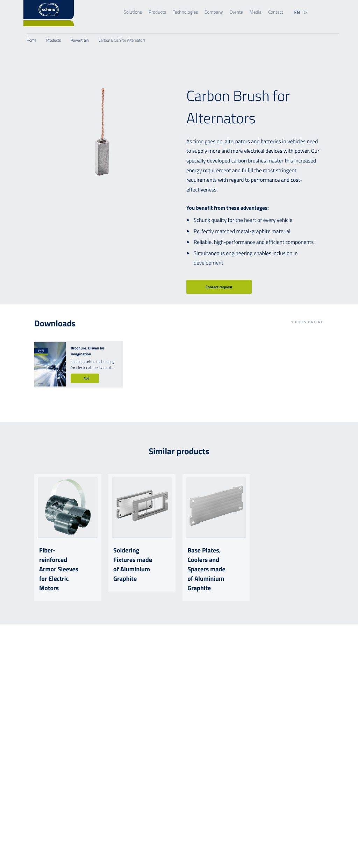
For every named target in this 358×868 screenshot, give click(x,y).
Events (236, 12)
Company (214, 12)
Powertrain (80, 40)
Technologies (185, 12)
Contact (276, 12)
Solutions (133, 12)
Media (256, 12)
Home (31, 40)
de (305, 13)
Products (157, 12)
